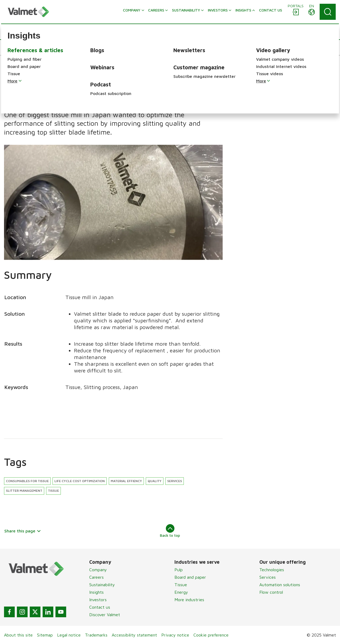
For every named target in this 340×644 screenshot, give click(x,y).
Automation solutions (280, 585)
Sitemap (45, 635)
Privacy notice (175, 635)
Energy (181, 592)
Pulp (179, 570)
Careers (96, 577)
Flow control (271, 592)
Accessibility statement (134, 635)
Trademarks (96, 635)
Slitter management (24, 491)
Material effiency (126, 481)
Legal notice (69, 635)
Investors (98, 600)
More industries (189, 600)
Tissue (53, 491)
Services (175, 481)
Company (98, 570)
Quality (155, 481)
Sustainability (102, 585)
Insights (96, 592)
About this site (18, 635)
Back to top (170, 531)
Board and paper (190, 577)
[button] (20, 47)
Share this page (23, 531)
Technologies (272, 570)
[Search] (328, 12)
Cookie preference (211, 635)
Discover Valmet (105, 615)
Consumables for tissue (27, 481)
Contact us (100, 607)
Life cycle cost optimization (80, 481)
